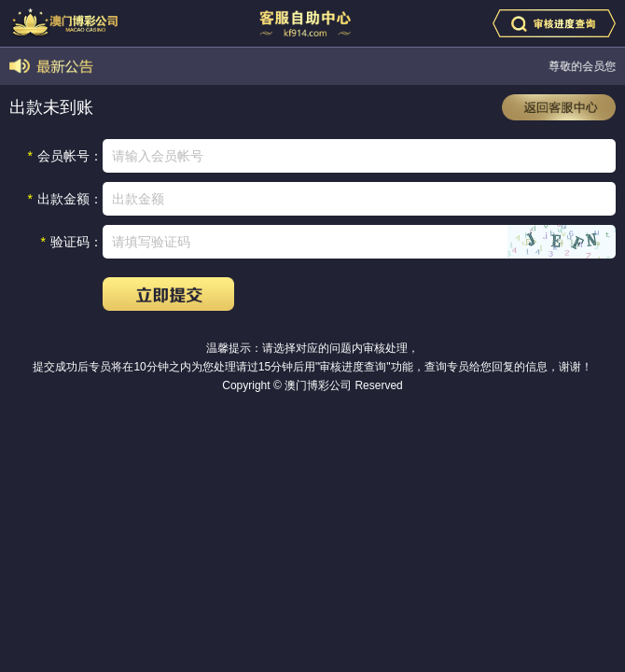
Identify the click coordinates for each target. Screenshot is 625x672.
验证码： (72, 242)
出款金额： (65, 199)
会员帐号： (65, 156)
